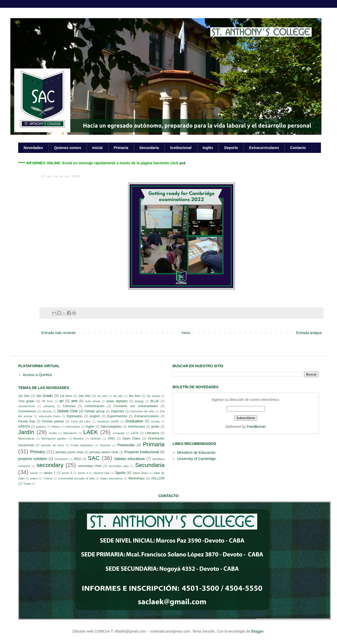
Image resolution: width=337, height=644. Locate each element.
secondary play (119, 466)
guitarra (41, 427)
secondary (50, 465)
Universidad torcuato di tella (76, 478)
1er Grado (44, 396)
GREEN (24, 427)
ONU (111, 438)
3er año (102, 396)
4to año (118, 396)
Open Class (131, 438)
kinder (53, 433)
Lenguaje (119, 433)
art (61, 401)
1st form (66, 396)
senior (34, 473)
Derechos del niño (142, 411)
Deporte (231, 148)
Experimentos (117, 416)
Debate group (94, 411)
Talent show (140, 473)
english (95, 416)
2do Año (84, 396)
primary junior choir (69, 452)
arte (74, 401)
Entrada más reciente (58, 333)
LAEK (91, 432)
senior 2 (49, 473)
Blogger (257, 631)
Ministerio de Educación (196, 452)
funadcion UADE (108, 421)
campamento (27, 406)
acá (182, 163)
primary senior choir (104, 452)
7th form (47, 401)
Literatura (152, 433)
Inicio (186, 333)
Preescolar (126, 445)
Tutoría (48, 478)
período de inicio (53, 445)
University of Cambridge (196, 459)
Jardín (26, 432)
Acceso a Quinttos (38, 375)
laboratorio (70, 433)
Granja (155, 421)
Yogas (27, 484)
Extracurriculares (264, 148)
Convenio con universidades (136, 406)
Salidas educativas (129, 459)
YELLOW (158, 478)
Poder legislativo (82, 445)
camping (49, 406)
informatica (73, 427)
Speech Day (102, 473)
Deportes (118, 411)
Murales (79, 438)
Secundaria (149, 148)
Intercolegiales (111, 427)
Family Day (27, 421)
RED (78, 459)
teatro (34, 478)
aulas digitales (117, 401)
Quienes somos (68, 148)
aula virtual (93, 401)
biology (139, 401)
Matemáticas (26, 438)
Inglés (208, 148)
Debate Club (68, 411)
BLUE (155, 401)
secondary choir (90, 466)
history (56, 427)
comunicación (94, 406)
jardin (155, 427)
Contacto (298, 148)
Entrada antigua (309, 333)
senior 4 (83, 473)
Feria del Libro (81, 421)
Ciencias (69, 406)
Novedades (33, 148)
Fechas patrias (53, 421)
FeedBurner (256, 427)
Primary (38, 452)
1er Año (24, 396)
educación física (49, 416)
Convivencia (27, 411)
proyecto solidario (33, 459)
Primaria (121, 148)
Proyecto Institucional (142, 452)
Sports (120, 473)
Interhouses (137, 427)
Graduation (134, 421)
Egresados (75, 416)
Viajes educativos (111, 478)
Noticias (96, 438)
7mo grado (26, 401)
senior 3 (67, 473)
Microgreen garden (54, 438)
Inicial (97, 148)
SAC (94, 458)
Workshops (136, 478)
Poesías (105, 445)
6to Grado (153, 396)
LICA (135, 433)
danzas (47, 411)
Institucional (181, 148)
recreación (61, 459)
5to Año (135, 396)
